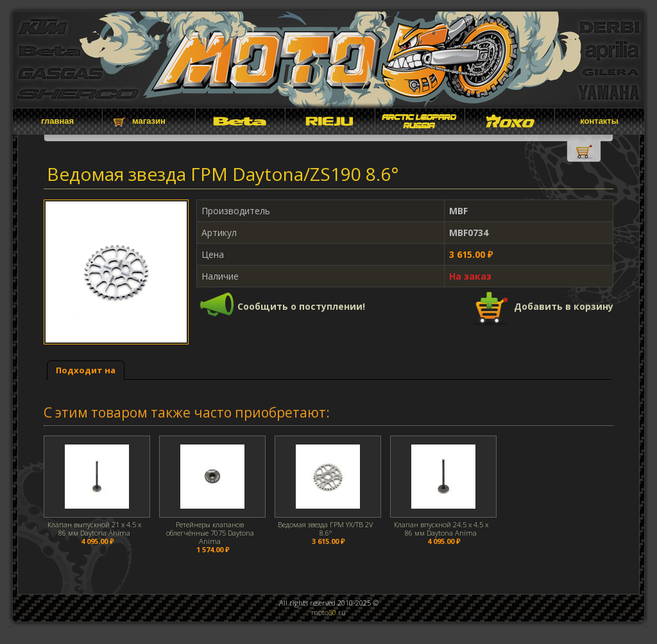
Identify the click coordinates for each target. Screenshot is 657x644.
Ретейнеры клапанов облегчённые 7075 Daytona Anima (210, 533)
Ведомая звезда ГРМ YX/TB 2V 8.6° (325, 529)
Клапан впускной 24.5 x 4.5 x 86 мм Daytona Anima (441, 529)
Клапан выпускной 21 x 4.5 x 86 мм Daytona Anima (94, 529)
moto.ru (328, 612)
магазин (149, 121)
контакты (599, 121)
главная (57, 121)
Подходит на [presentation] (86, 370)
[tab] (86, 370)
